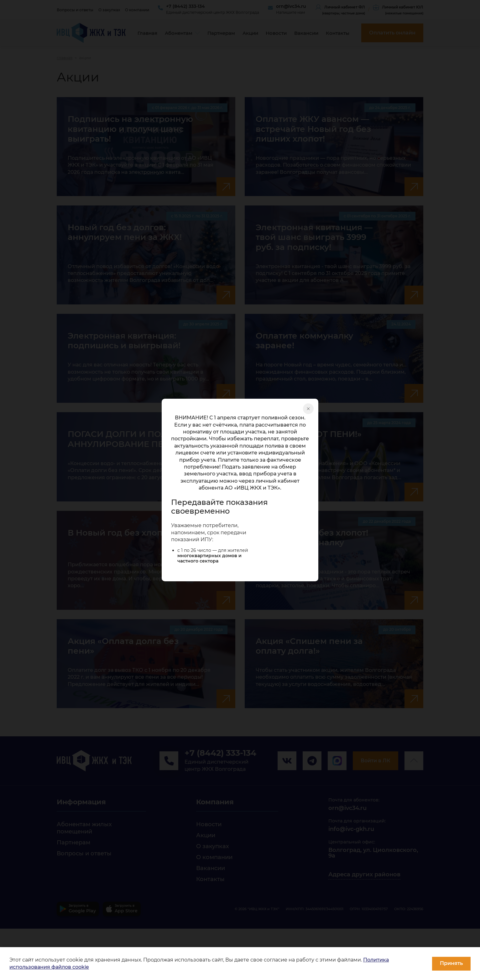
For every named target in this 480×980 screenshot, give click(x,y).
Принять (451, 963)
